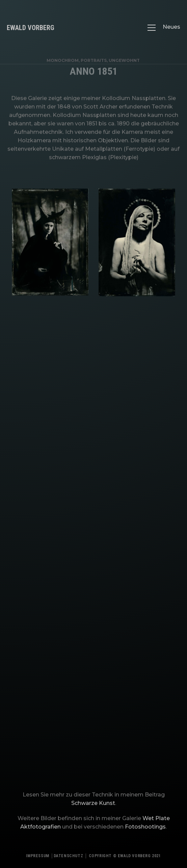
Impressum (37, 858)
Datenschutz (69, 858)
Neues (171, 27)
